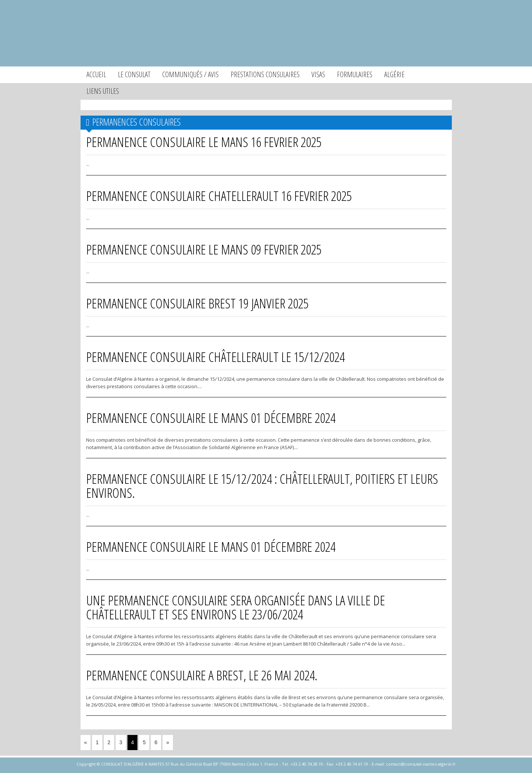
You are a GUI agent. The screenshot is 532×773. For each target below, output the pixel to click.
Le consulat (134, 74)
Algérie (394, 74)
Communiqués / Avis (190, 74)
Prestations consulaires (265, 74)
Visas (318, 74)
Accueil (96, 74)
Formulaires (355, 74)
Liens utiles (103, 91)
